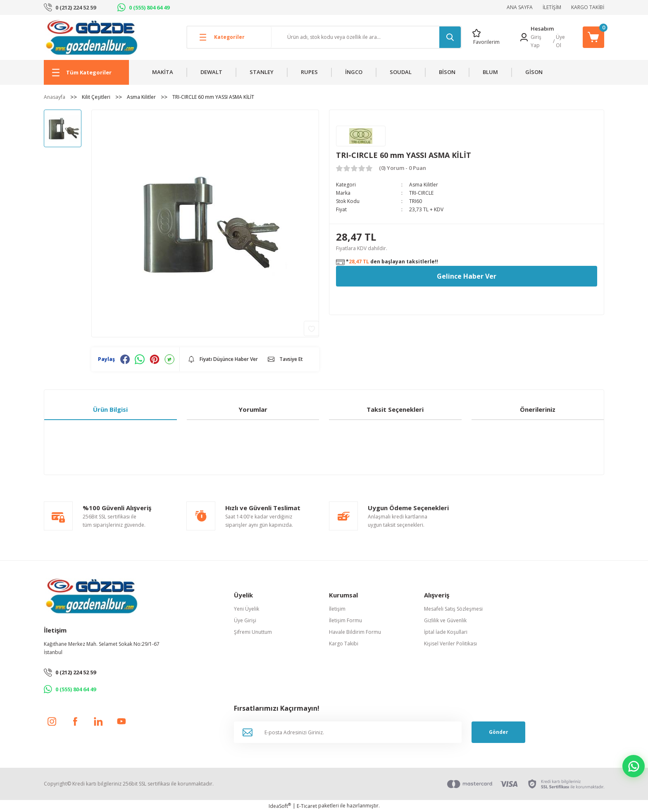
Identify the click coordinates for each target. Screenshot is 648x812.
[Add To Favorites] (311, 328)
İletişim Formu (345, 620)
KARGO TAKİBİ (588, 7)
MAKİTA (163, 72)
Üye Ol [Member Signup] (560, 41)
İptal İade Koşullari (446, 632)
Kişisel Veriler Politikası (450, 644)
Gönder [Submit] (499, 732)
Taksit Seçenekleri (395, 409)
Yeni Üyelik (247, 609)
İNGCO (354, 72)
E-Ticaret (307, 806)
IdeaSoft (280, 806)
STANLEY (262, 72)
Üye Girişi (245, 620)
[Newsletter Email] (348, 732)
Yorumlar (253, 409)
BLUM (490, 72)
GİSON (534, 72)
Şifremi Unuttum (253, 632)
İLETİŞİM (552, 7)
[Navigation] (86, 72)
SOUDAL (401, 72)
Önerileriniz (538, 409)
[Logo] (92, 37)
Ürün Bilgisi (110, 409)
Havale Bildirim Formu (355, 632)
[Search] (366, 37)
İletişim (337, 609)
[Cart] (593, 37)
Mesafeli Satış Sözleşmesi (453, 609)
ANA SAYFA (520, 7)
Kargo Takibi (344, 644)
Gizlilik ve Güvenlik (445, 620)
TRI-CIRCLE (421, 193)
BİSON (447, 72)
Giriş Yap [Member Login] (536, 41)
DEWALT (211, 72)
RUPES (309, 72)
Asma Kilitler (424, 185)
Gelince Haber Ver (467, 276)
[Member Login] (524, 37)
